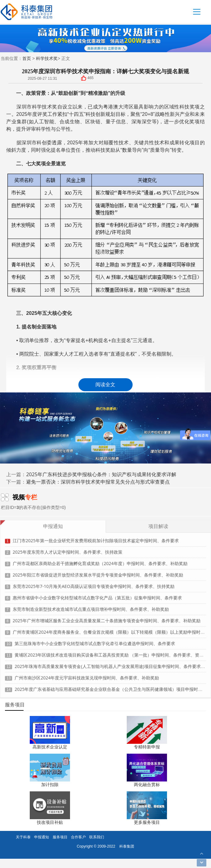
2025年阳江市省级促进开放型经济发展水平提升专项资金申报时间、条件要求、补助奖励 (98, 572)
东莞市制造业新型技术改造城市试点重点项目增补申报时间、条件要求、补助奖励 (91, 607)
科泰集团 (127, 846)
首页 (27, 58)
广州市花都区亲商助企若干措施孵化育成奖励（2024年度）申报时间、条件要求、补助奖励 (100, 561)
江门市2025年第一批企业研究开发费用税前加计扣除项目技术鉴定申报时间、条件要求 (96, 538)
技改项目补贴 (50, 822)
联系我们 (97, 837)
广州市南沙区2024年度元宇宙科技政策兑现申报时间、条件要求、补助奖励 (87, 675)
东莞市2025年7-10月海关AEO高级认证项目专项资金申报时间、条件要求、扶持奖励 (94, 584)
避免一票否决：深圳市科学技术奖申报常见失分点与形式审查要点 (98, 482)
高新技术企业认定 (50, 747)
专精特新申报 (147, 747)
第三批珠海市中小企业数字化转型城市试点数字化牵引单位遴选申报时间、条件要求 (95, 641)
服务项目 (60, 837)
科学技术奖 (47, 58)
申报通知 (42, 837)
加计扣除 (50, 784)
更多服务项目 (147, 822)
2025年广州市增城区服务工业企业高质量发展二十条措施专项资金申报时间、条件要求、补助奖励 (107, 618)
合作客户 (78, 837)
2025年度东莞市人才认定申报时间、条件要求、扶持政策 (68, 550)
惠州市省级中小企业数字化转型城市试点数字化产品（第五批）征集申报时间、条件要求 (97, 595)
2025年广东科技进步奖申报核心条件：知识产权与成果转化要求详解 (101, 474)
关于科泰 (23, 837)
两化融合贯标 (147, 784)
